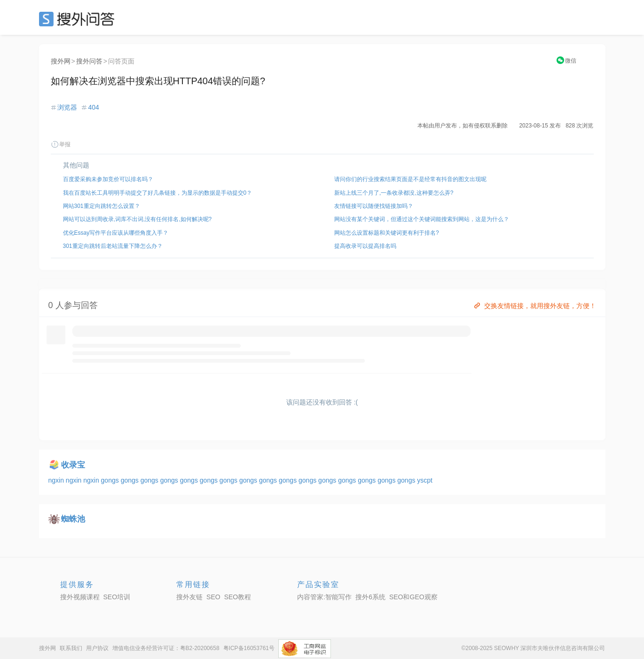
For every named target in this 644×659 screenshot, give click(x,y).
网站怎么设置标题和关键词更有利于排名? (387, 233)
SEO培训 (117, 597)
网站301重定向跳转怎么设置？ (102, 206)
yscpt (425, 480)
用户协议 (97, 648)
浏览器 (67, 107)
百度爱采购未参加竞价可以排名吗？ (108, 179)
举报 (61, 144)
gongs (111, 480)
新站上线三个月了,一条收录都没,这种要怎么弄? (394, 193)
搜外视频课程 (80, 597)
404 (93, 107)
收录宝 (73, 465)
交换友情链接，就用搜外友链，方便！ (534, 306)
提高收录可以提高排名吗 (365, 246)
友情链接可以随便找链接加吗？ (374, 206)
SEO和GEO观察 (413, 597)
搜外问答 (89, 61)
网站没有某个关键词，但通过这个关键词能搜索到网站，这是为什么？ (422, 219)
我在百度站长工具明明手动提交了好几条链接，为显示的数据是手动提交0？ (158, 193)
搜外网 (61, 61)
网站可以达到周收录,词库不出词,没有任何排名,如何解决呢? (137, 219)
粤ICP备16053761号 (249, 648)
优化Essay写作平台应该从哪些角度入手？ (116, 233)
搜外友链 (189, 597)
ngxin (57, 480)
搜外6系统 (370, 597)
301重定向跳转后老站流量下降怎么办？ (113, 246)
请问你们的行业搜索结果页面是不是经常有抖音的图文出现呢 (410, 179)
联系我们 (71, 648)
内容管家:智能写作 (324, 597)
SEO (79, 19)
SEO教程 (238, 597)
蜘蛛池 (73, 519)
